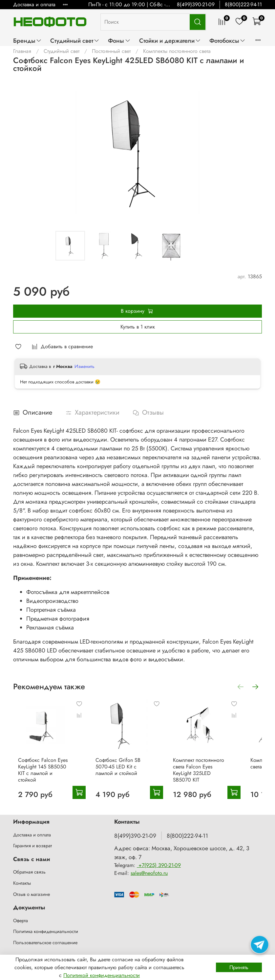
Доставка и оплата (34, 4)
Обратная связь (29, 872)
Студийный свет (75, 41)
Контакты (22, 883)
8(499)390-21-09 (196, 4)
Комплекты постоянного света (177, 51)
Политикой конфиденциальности (102, 975)
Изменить (85, 366)
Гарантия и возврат (32, 846)
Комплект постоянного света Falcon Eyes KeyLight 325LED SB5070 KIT (215, 775)
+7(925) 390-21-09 (159, 865)
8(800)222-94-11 (243, 4)
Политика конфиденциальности (46, 932)
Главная (22, 51)
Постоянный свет (111, 51)
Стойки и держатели (170, 41)
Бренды (27, 41)
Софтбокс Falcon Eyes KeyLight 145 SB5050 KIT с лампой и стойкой (43, 775)
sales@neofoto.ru (149, 873)
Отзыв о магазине (32, 894)
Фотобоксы (227, 41)
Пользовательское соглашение (45, 943)
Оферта (21, 921)
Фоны (119, 41)
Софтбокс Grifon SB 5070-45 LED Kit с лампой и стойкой (129, 775)
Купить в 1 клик (138, 327)
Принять (239, 967)
